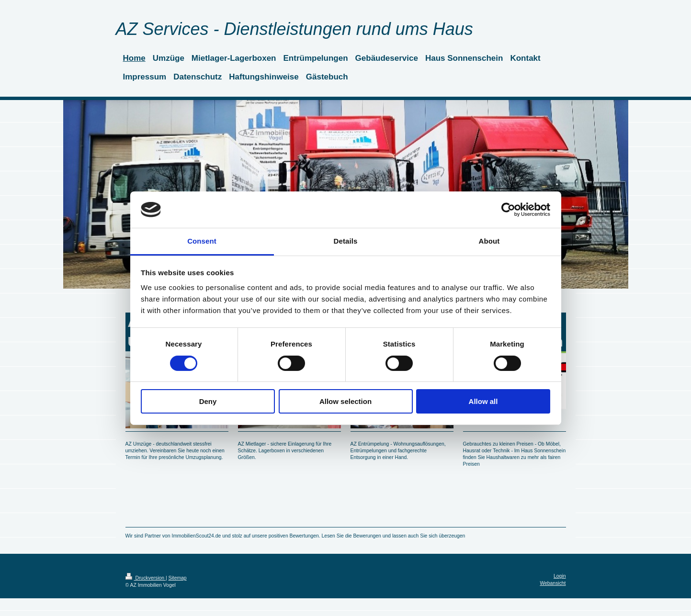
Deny (208, 401)
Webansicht (553, 583)
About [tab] (489, 241)
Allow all (483, 401)
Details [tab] (346, 241)
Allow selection (345, 401)
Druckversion (146, 578)
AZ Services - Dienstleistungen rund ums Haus (295, 29)
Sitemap (178, 578)
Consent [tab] (202, 241)
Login (560, 576)
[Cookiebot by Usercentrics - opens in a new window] (508, 210)
